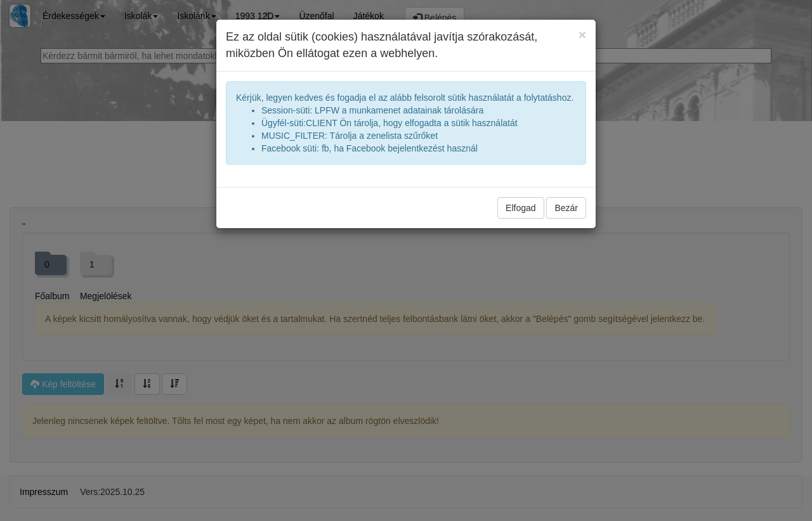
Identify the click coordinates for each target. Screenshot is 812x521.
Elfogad (521, 208)
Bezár (566, 208)
